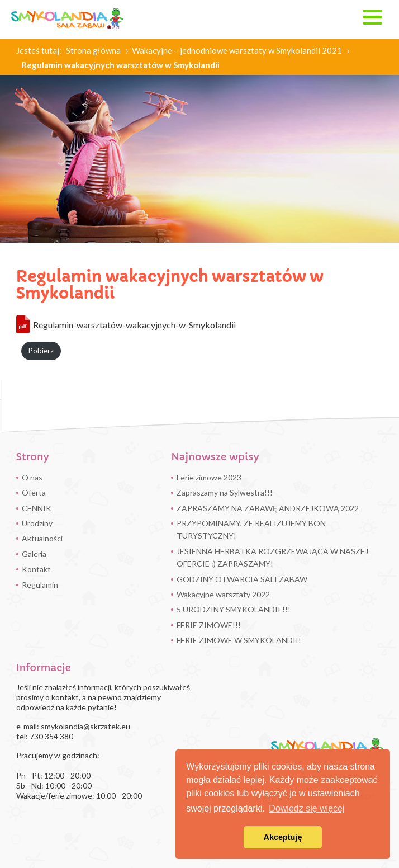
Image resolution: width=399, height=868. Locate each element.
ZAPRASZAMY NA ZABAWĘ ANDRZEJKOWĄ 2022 (268, 508)
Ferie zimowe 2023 (209, 477)
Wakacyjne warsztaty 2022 (223, 594)
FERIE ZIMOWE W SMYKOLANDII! (239, 640)
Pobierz (41, 351)
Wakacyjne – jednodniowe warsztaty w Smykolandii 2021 (237, 50)
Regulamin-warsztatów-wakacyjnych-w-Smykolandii (134, 325)
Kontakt (36, 569)
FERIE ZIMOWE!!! (209, 625)
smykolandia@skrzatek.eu (85, 726)
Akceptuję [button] (283, 837)
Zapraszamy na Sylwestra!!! (225, 492)
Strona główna (93, 50)
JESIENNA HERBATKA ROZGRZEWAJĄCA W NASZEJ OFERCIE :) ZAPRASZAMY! (272, 557)
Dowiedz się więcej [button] (307, 808)
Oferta (34, 492)
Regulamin (40, 585)
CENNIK (37, 508)
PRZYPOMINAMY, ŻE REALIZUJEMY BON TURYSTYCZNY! (251, 529)
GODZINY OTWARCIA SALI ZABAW (242, 579)
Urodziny (37, 523)
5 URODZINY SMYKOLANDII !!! (234, 609)
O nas (32, 477)
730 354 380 (51, 736)
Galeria (34, 554)
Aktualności (42, 538)
